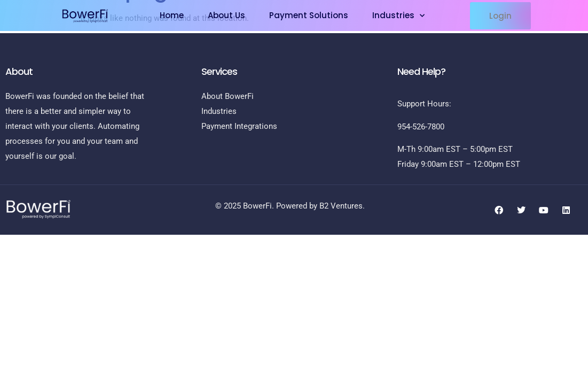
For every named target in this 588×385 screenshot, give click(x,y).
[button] (500, 16)
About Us (226, 15)
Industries (398, 16)
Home (172, 15)
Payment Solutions (309, 15)
